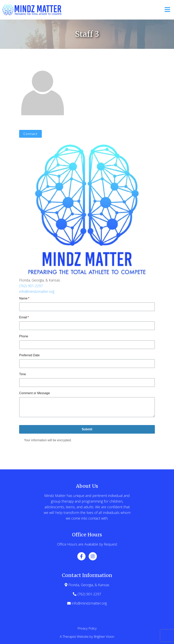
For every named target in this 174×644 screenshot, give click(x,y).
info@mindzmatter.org (37, 291)
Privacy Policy (87, 628)
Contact (30, 134)
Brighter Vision (104, 636)
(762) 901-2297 (31, 286)
